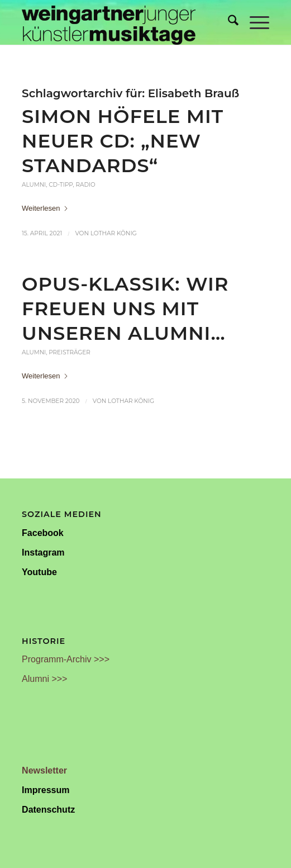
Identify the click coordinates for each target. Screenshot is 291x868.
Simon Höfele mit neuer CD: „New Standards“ (123, 141)
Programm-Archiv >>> (66, 659)
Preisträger (70, 352)
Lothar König (114, 233)
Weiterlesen (45, 208)
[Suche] (228, 22)
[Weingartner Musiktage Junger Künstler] (121, 22)
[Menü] (254, 22)
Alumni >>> (44, 679)
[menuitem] (228, 22)
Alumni (34, 185)
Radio (85, 185)
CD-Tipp (61, 185)
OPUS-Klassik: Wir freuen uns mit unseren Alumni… (125, 308)
